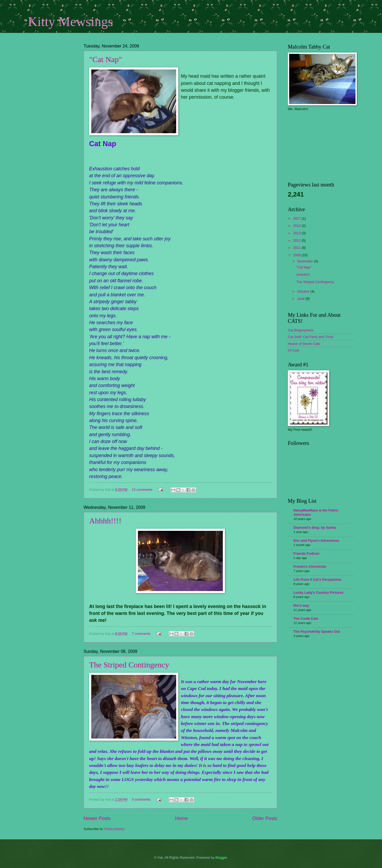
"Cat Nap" (106, 59)
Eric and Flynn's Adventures (316, 541)
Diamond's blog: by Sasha (315, 528)
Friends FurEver (307, 554)
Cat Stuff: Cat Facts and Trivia (311, 337)
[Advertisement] (54, 78)
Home (181, 818)
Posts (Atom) (114, 829)
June (301, 299)
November (305, 261)
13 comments (142, 490)
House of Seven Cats (304, 344)
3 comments (141, 799)
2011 (297, 248)
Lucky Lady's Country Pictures (318, 593)
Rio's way (301, 606)
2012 (297, 240)
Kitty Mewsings (70, 21)
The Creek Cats (306, 619)
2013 (297, 233)
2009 (297, 255)
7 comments (141, 634)
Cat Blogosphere (301, 330)
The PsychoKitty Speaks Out (317, 632)
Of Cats (294, 350)
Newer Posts (97, 818)
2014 (297, 226)
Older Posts (265, 818)
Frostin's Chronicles (310, 567)
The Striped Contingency (129, 665)
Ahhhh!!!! (105, 521)
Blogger (221, 858)
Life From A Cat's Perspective (317, 580)
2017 (297, 218)
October (304, 291)
